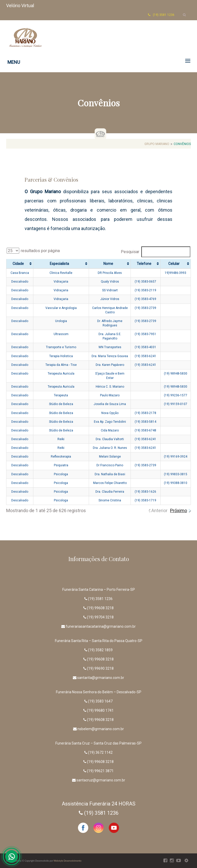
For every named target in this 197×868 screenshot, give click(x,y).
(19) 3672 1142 (100, 752)
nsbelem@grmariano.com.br (101, 729)
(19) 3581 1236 (100, 599)
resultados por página (33, 251)
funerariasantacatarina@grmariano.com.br (101, 626)
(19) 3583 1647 (100, 701)
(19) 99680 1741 (100, 710)
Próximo (179, 510)
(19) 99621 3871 (100, 771)
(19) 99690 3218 (100, 668)
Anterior (159, 510)
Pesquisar (156, 252)
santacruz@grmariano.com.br (101, 780)
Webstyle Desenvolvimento (68, 861)
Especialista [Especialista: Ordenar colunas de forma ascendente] (59, 264)
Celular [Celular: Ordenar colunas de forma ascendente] (174, 264)
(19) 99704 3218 (100, 617)
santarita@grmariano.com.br (101, 678)
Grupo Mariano (157, 144)
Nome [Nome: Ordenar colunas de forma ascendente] (108, 264)
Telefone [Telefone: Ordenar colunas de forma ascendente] (144, 264)
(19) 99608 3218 (100, 608)
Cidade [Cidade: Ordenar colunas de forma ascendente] (18, 264)
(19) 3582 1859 (100, 650)
